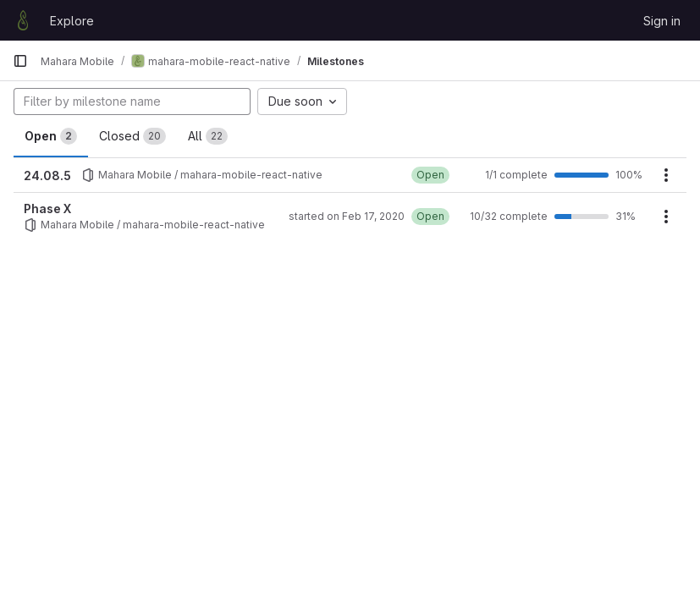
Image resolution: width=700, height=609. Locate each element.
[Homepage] (23, 20)
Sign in (662, 21)
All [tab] (208, 136)
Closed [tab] (132, 136)
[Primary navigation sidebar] (20, 61)
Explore (72, 21)
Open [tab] (51, 136)
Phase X (47, 208)
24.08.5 (47, 176)
